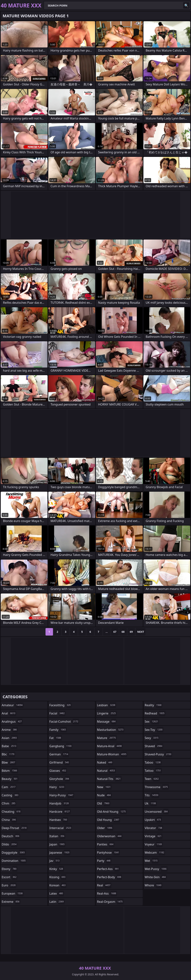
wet (152, 861)
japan (58, 844)
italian (57, 836)
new (104, 787)
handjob (60, 803)
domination (14, 861)
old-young (109, 820)
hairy (57, 787)
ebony (10, 869)
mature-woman (112, 754)
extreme (11, 902)
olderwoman (110, 836)
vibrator (154, 828)
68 (123, 632)
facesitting (61, 705)
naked (105, 762)
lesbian (107, 705)
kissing (58, 877)
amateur (13, 705)
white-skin (156, 877)
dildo (10, 844)
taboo (153, 762)
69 (131, 632)
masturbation (111, 730)
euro (9, 885)
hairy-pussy (62, 795)
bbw (9, 762)
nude (104, 795)
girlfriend (60, 762)
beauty (10, 779)
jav (55, 861)
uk (151, 803)
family (58, 730)
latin (57, 902)
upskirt (153, 820)
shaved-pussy (158, 754)
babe (9, 746)
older (105, 828)
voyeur (154, 844)
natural (106, 771)
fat (56, 738)
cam (9, 787)
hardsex (59, 820)
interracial (61, 828)
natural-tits (109, 779)
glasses (58, 771)
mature (107, 738)
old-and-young (112, 812)
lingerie (107, 713)
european (13, 893)
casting (10, 795)
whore (154, 885)
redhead (155, 713)
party (104, 861)
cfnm (9, 803)
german (59, 754)
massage (107, 722)
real (104, 885)
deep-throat (15, 828)
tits (152, 795)
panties (106, 844)
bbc (8, 754)
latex (57, 893)
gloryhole (60, 779)
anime (10, 730)
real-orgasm (110, 902)
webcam (155, 853)
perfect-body (109, 877)
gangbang (61, 746)
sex (152, 722)
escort (10, 877)
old (104, 803)
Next (141, 632)
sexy (152, 738)
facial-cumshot (64, 722)
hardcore (60, 812)
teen (152, 779)
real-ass (107, 893)
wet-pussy (156, 869)
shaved (154, 746)
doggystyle (14, 853)
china (9, 820)
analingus (12, 722)
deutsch (11, 836)
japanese (60, 853)
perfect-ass (108, 869)
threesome (157, 787)
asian (10, 738)
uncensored (157, 812)
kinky (57, 869)
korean (58, 885)
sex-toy (154, 730)
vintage (154, 836)
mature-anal (110, 746)
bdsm (10, 771)
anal (9, 713)
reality (154, 705)
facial (58, 713)
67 (115, 632)
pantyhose (108, 853)
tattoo (153, 771)
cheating (11, 812)
